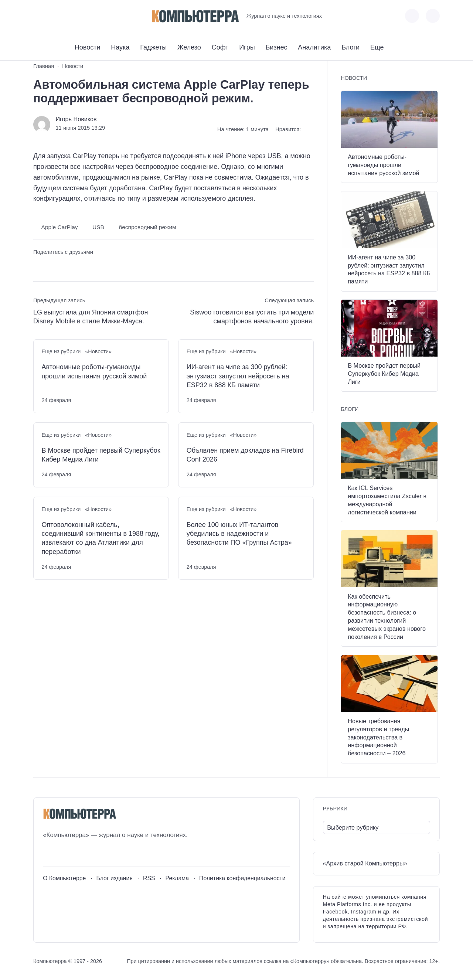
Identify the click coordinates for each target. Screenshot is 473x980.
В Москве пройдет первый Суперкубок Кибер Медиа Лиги (101, 455)
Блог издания (114, 878)
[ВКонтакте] (39, 16)
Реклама (177, 878)
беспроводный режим (147, 227)
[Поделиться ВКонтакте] (39, 266)
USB (98, 227)
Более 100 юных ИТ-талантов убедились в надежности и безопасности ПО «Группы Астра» (239, 534)
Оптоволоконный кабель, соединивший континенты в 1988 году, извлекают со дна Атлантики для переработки (101, 538)
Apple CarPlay (60, 227)
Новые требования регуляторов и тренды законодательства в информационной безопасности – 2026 (378, 737)
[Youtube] (52, 16)
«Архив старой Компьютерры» (365, 863)
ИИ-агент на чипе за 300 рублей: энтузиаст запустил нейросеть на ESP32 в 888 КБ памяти (238, 376)
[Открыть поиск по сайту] (433, 16)
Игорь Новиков (76, 119)
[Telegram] (66, 16)
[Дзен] (80, 16)
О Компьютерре (64, 878)
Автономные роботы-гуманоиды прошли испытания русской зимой (94, 371)
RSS (149, 878)
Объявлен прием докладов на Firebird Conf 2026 (245, 455)
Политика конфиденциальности (242, 878)
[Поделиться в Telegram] (53, 266)
